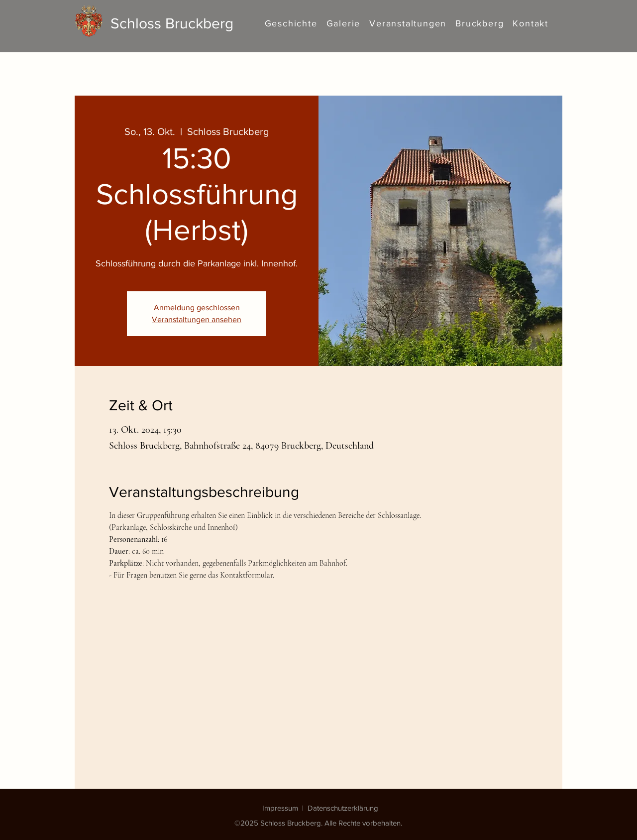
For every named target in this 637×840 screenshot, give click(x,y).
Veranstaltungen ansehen (197, 319)
